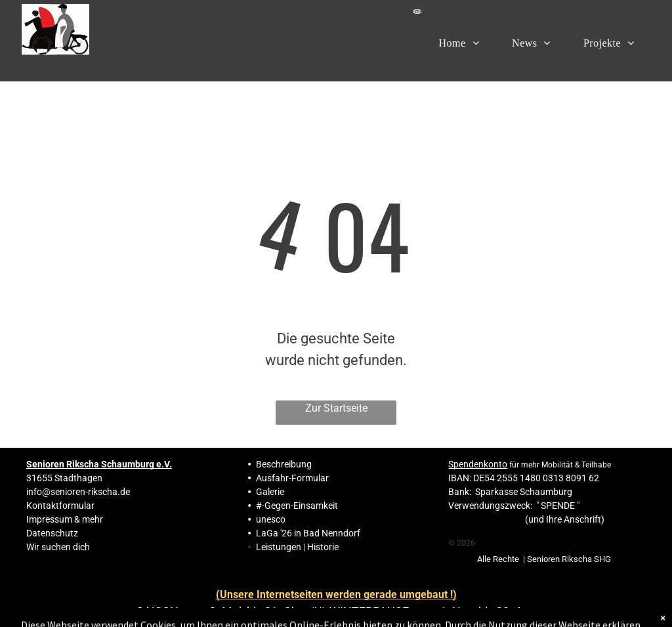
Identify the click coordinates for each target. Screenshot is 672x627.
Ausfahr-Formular (292, 478)
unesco (271, 519)
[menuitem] (459, 42)
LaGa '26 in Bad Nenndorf (308, 533)
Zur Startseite (336, 408)
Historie (323, 547)
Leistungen (279, 547)
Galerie (270, 492)
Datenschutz (52, 533)
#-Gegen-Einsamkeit (297, 506)
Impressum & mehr (65, 519)
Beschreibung (284, 464)
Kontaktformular (60, 506)
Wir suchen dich (58, 547)
